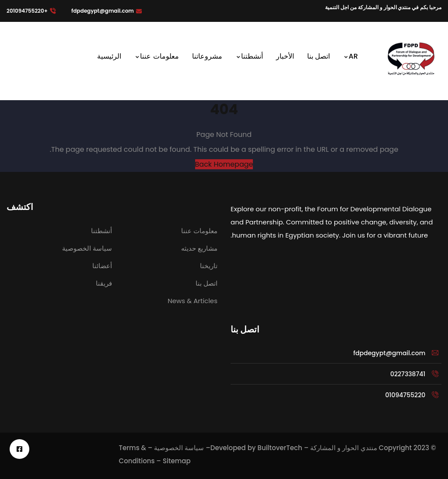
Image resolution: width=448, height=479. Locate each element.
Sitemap (177, 461)
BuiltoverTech (280, 448)
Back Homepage (224, 164)
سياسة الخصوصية (179, 448)
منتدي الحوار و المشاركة (344, 448)
